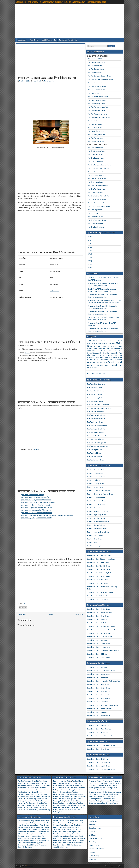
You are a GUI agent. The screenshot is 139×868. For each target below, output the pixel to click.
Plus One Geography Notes (97, 199)
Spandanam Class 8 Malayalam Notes (100, 709)
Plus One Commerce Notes (97, 172)
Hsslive (28, 353)
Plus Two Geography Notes (97, 110)
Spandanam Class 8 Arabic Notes (98, 702)
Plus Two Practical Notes (101, 360)
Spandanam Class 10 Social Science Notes (101, 559)
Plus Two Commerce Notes (97, 83)
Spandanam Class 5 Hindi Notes (98, 759)
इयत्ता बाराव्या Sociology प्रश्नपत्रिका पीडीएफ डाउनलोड (36, 505)
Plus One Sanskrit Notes (96, 227)
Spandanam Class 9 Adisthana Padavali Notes (102, 630)
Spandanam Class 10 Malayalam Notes (100, 592)
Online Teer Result (96, 838)
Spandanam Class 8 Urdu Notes (98, 667)
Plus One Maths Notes (95, 154)
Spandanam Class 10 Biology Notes (99, 569)
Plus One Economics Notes (97, 179)
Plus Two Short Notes (100, 362)
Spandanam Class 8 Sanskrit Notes (99, 674)
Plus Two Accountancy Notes (97, 114)
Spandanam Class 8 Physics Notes (99, 716)
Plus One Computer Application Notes (100, 168)
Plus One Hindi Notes (95, 213)
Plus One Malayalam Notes (97, 220)
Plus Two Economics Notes (97, 90)
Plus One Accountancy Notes (97, 203)
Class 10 (102, 341)
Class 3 (111, 341)
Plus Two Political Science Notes (98, 107)
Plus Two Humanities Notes (97, 86)
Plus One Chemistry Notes (96, 151)
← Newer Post (22, 615)
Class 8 (100, 344)
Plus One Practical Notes (106, 351)
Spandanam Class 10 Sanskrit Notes (99, 599)
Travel (98, 368)
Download (37, 450)
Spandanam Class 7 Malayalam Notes (100, 729)
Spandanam (22, 40)
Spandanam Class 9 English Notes (99, 609)
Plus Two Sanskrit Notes (96, 142)
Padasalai (92, 852)
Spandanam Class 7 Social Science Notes (101, 736)
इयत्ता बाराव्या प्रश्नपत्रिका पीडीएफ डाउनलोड (32, 495)
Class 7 (95, 344)
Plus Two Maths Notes (95, 66)
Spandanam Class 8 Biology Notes (99, 691)
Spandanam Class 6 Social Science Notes (101, 746)
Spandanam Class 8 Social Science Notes (101, 671)
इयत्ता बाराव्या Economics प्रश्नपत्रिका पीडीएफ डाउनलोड (36, 510)
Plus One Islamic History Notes (98, 186)
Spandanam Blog (95, 828)
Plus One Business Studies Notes (99, 206)
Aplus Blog (93, 859)
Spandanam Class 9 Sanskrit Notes (99, 644)
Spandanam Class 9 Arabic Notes (98, 619)
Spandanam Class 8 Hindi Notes (98, 685)
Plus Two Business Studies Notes (99, 117)
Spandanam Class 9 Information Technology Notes (104, 650)
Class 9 (106, 344)
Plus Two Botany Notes (95, 73)
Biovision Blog (94, 856)
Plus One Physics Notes (96, 148)
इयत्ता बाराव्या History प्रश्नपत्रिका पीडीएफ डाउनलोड (35, 497)
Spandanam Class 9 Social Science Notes (101, 626)
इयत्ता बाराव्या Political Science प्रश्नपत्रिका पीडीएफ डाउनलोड (47, 78)
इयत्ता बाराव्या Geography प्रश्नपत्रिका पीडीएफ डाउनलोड (36, 500)
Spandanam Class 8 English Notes (99, 688)
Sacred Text (116, 365)
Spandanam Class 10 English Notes (99, 576)
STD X (90, 237)
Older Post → (80, 615)
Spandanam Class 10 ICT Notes (98, 583)
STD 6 (90, 251)
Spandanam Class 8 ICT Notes (97, 712)
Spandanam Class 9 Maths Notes (98, 623)
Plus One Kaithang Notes (96, 546)
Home (51, 615)
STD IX (90, 240)
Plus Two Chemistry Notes (96, 62)
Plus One (97, 346)
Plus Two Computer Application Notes (100, 79)
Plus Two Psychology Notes (97, 100)
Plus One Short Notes (107, 353)
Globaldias (93, 832)
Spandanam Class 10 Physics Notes (99, 556)
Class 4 (115, 341)
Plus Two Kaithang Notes (96, 131)
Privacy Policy (119, 866)
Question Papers (103, 365)
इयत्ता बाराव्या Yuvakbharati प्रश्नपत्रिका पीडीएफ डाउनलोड (37, 513)
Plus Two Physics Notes (95, 59)
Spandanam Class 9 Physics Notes (99, 647)
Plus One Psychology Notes (97, 189)
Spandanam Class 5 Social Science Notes (101, 769)
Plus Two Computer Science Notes (99, 76)
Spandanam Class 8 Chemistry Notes (100, 695)
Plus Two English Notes (95, 121)
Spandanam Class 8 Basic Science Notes (101, 698)
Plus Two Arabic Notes (95, 128)
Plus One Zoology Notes (96, 158)
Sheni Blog (93, 825)
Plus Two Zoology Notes (96, 69)
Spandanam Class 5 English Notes (98, 766)
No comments (49, 81)
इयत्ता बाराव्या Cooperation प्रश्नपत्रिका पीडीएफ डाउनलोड (37, 508)
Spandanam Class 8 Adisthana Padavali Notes (102, 705)
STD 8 (90, 244)
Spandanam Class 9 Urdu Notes (98, 640)
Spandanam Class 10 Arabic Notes (99, 566)
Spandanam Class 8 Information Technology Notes (104, 681)
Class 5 (120, 341)
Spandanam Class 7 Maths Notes (98, 725)
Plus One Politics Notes (96, 224)
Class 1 (98, 341)
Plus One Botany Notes (96, 161)
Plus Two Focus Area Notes (100, 355)
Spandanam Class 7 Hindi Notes (98, 732)
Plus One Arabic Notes (95, 217)
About (107, 866)
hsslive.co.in (54, 291)
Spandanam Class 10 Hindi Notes (98, 580)
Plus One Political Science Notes (99, 196)
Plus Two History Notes (95, 93)
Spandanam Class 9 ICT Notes (97, 654)
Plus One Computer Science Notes (99, 165)
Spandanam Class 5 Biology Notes (99, 762)
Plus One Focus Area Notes (111, 346)
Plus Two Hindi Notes (95, 124)
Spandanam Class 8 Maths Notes (98, 678)
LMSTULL (92, 835)
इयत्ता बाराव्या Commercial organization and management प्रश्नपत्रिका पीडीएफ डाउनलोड (47, 515)
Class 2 (107, 341)
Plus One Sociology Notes (96, 192)
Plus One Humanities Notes (97, 175)
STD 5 (90, 254)
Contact (112, 866)
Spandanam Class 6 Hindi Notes (98, 749)
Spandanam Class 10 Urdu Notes (98, 563)
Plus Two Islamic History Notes (98, 97)
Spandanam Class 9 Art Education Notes (101, 633)
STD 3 (90, 261)
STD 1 (90, 268)
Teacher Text (94, 821)
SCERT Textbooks (49, 40)
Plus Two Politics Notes (95, 138)
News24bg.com (94, 842)
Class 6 (89, 344)
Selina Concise (94, 845)
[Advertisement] (69, 20)
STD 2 (90, 264)
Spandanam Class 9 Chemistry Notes (100, 637)
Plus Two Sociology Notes (96, 104)
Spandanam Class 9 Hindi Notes (98, 616)
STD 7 (90, 247)
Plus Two (119, 353)
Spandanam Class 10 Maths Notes (99, 596)
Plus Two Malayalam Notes (97, 135)
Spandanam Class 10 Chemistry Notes (100, 573)
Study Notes (34, 40)
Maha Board (37, 81)
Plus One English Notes (95, 210)
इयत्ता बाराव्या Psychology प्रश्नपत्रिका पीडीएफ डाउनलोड (36, 518)
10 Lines (91, 340)
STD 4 (90, 258)
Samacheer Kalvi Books (68, 40)
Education (112, 344)
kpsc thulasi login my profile (96, 373)
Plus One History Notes (96, 182)
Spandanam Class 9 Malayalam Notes (100, 613)
